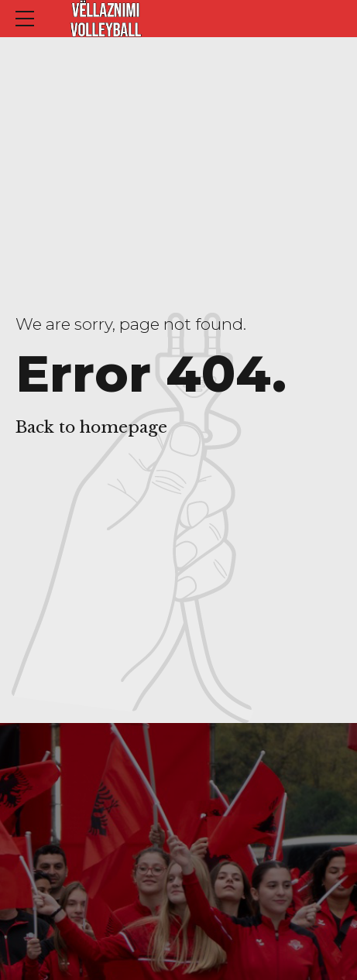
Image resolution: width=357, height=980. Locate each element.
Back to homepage (91, 427)
